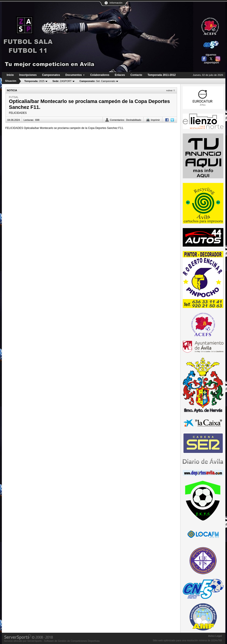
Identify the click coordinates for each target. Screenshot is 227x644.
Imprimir (155, 120)
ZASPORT (62, 81)
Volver (169, 90)
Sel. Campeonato (97, 81)
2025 (35, 81)
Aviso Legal (215, 636)
